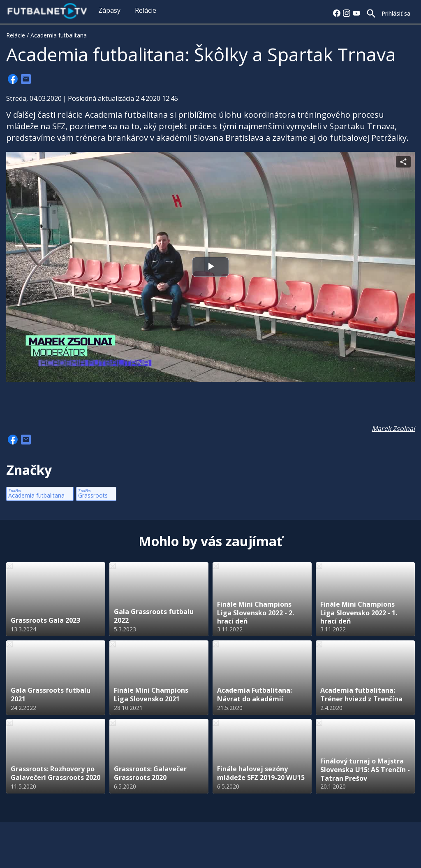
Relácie (146, 10)
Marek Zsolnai (393, 428)
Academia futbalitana (59, 35)
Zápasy (109, 10)
